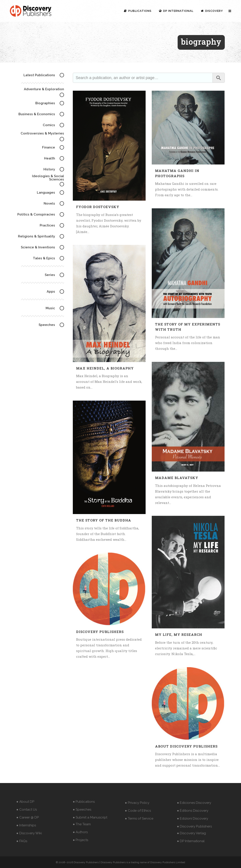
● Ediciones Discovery (194, 803)
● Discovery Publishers (194, 826)
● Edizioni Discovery (193, 819)
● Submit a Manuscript (90, 817)
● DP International (191, 841)
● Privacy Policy (137, 803)
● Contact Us (27, 810)
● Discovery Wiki (29, 833)
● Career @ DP (28, 817)
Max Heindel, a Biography (105, 368)
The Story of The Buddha (104, 520)
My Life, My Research (179, 635)
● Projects (80, 840)
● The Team (82, 824)
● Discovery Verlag (191, 833)
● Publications (84, 802)
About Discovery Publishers (186, 746)
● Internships (26, 825)
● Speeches (82, 810)
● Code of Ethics (138, 811)
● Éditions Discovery (193, 811)
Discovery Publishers (100, 632)
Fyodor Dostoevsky (98, 207)
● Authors (80, 832)
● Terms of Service (139, 819)
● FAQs (22, 841)
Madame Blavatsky (177, 478)
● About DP (25, 802)
